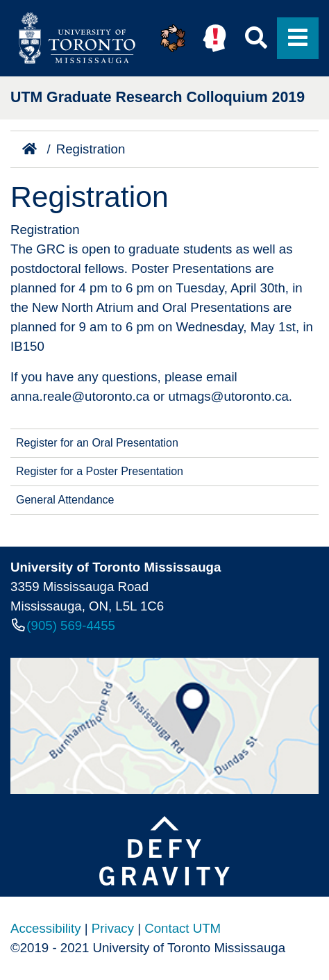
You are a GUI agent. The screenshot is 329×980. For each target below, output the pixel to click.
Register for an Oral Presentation (97, 443)
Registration (91, 149)
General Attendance (65, 500)
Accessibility (46, 928)
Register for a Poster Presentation (100, 471)
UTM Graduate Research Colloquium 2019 (158, 97)
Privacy (113, 928)
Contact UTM (183, 928)
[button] (173, 38)
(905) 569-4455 (71, 625)
